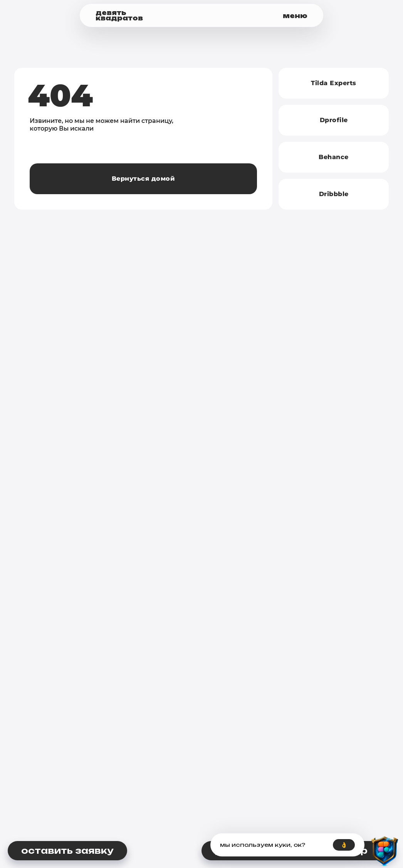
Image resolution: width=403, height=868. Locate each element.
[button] (265, 16)
